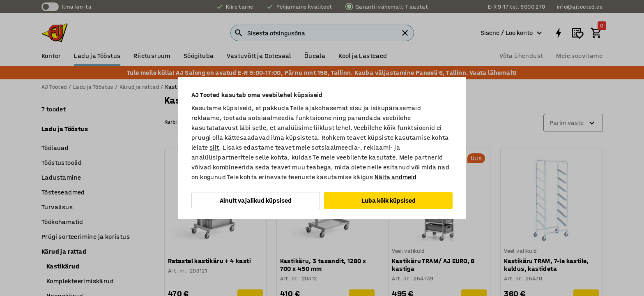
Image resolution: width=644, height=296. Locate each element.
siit (214, 147)
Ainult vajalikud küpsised (256, 200)
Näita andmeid (396, 177)
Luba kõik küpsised (389, 200)
